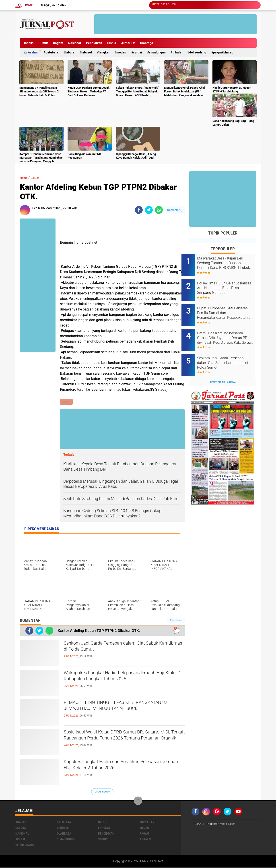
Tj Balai (177, 52)
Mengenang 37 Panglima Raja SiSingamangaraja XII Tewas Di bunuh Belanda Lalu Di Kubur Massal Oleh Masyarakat (39, 92)
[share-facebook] (139, 210)
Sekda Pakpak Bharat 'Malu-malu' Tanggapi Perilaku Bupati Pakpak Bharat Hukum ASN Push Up (137, 91)
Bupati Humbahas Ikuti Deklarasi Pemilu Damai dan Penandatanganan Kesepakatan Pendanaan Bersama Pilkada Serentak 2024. (227, 308)
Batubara (52, 52)
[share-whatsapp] (159, 210)
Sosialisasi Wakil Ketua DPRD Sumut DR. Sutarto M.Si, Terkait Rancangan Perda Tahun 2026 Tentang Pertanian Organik (121, 741)
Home (28, 5)
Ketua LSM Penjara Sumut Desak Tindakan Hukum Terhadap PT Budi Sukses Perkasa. (89, 91)
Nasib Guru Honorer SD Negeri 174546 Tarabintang (232, 90)
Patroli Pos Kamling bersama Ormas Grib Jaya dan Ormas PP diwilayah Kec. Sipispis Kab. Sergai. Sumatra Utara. (228, 331)
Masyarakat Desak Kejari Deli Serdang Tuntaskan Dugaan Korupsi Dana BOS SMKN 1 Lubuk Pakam (228, 263)
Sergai (138, 52)
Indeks (29, 43)
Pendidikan (94, 43)
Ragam (58, 43)
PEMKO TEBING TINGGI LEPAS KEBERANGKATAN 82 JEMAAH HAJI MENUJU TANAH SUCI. (122, 711)
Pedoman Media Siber (223, 824)
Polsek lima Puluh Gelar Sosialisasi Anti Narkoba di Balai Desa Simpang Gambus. (228, 285)
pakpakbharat (223, 52)
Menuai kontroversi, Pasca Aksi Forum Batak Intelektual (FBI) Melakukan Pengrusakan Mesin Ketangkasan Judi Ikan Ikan (184, 92)
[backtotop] (138, 801)
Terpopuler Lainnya (223, 370)
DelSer (38, 178)
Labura (70, 52)
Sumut (43, 43)
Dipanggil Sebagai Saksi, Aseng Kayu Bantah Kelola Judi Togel (136, 156)
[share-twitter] (149, 210)
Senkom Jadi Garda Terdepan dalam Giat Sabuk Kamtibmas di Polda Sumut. (124, 648)
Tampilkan (176, 621)
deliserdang (198, 52)
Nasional (75, 43)
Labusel (87, 52)
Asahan (33, 52)
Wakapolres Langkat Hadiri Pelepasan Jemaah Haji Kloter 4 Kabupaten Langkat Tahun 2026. (122, 678)
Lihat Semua (102, 792)
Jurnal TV (128, 43)
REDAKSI (199, 824)
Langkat (104, 52)
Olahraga (147, 43)
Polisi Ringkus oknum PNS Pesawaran (84, 156)
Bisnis (112, 43)
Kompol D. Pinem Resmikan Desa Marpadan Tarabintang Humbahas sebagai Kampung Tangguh (41, 158)
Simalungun (157, 52)
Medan (121, 52)
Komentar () (175, 210)
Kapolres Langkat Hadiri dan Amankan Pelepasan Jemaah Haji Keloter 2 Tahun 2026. (121, 767)
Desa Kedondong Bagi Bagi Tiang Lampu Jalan (233, 123)
